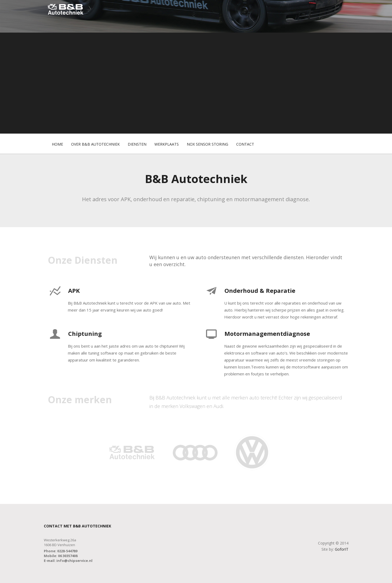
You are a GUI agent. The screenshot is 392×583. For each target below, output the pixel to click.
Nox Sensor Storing (207, 144)
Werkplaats (167, 144)
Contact (245, 144)
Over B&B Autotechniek (95, 144)
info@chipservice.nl (74, 561)
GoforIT (342, 549)
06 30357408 (68, 556)
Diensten (137, 144)
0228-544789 (67, 551)
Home (57, 144)
